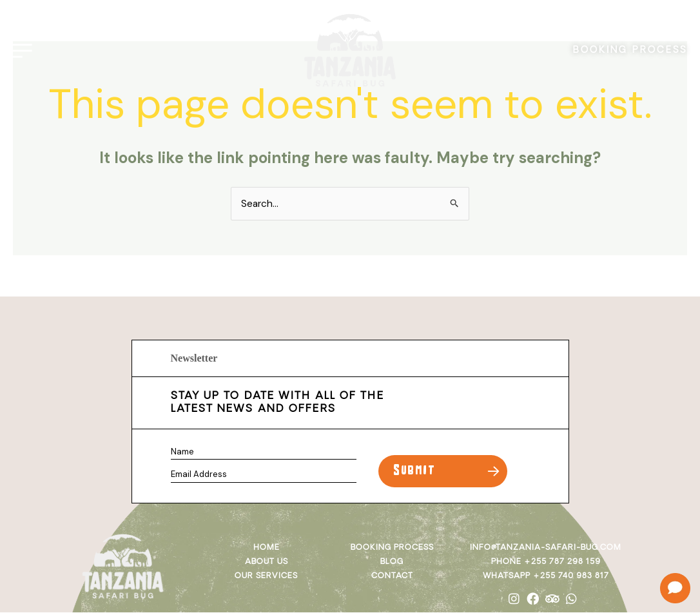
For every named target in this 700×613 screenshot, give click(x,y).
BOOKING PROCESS (627, 47)
